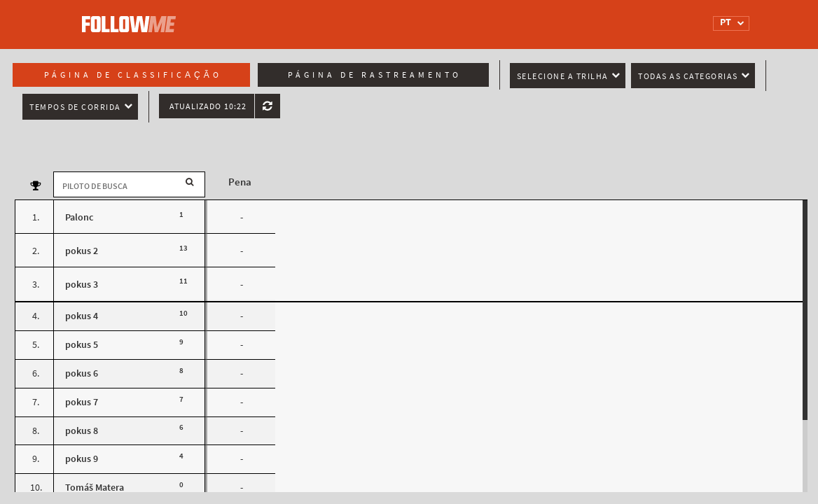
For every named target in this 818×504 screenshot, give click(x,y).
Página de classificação (133, 75)
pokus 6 (82, 373)
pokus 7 (82, 402)
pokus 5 (82, 345)
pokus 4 (82, 316)
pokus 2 (82, 251)
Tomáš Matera (95, 488)
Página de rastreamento (375, 75)
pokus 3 (82, 285)
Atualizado (208, 106)
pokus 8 (82, 431)
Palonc (79, 217)
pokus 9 (82, 459)
